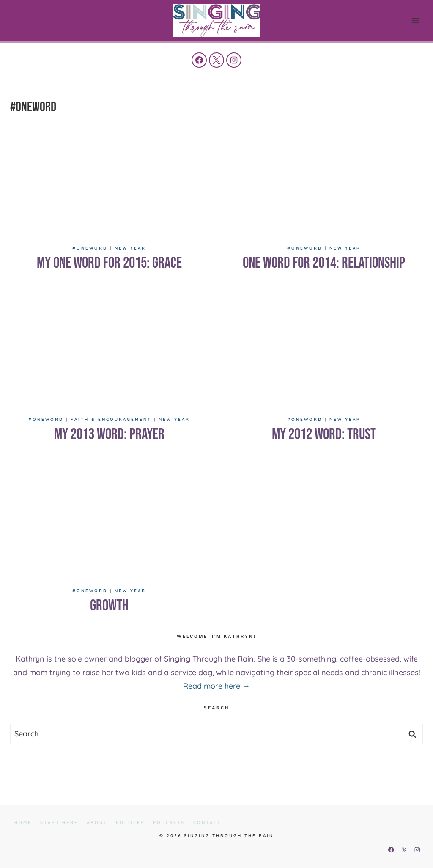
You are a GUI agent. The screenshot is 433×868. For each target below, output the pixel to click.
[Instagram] (234, 60)
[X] (216, 60)
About (97, 823)
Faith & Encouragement (111, 419)
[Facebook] (199, 60)
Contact (207, 823)
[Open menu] (415, 21)
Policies (130, 823)
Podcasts (169, 823)
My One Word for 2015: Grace (109, 263)
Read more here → (216, 686)
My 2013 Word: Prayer (109, 435)
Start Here (59, 823)
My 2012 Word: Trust (324, 435)
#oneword (90, 248)
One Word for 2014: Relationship (324, 263)
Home (23, 823)
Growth (109, 606)
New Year (130, 248)
